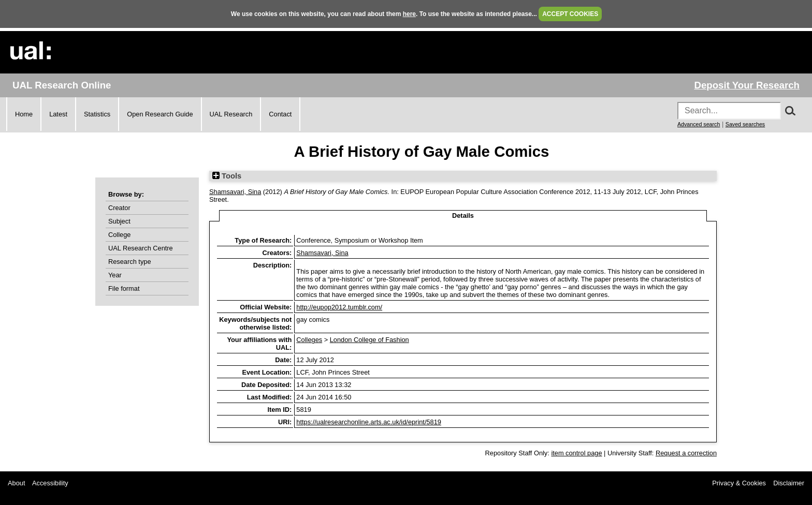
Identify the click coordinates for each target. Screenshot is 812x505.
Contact (280, 114)
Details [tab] (463, 216)
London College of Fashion (369, 340)
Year (115, 275)
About (16, 483)
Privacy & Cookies (739, 483)
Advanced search (699, 124)
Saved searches (745, 124)
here (409, 14)
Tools (227, 176)
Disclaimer (789, 483)
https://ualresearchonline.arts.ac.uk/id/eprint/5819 (369, 422)
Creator (119, 208)
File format (124, 288)
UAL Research (231, 114)
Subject (119, 221)
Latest (58, 114)
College (119, 235)
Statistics (97, 114)
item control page (576, 453)
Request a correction (686, 453)
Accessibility (50, 483)
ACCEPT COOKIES (570, 14)
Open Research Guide (160, 114)
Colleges (309, 340)
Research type (130, 262)
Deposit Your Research (747, 85)
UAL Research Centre (141, 248)
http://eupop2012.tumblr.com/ (339, 307)
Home (24, 114)
